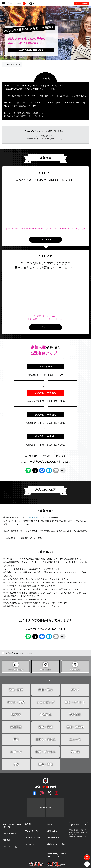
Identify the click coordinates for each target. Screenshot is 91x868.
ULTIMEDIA (49, 864)
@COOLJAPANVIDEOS (36, 517)
